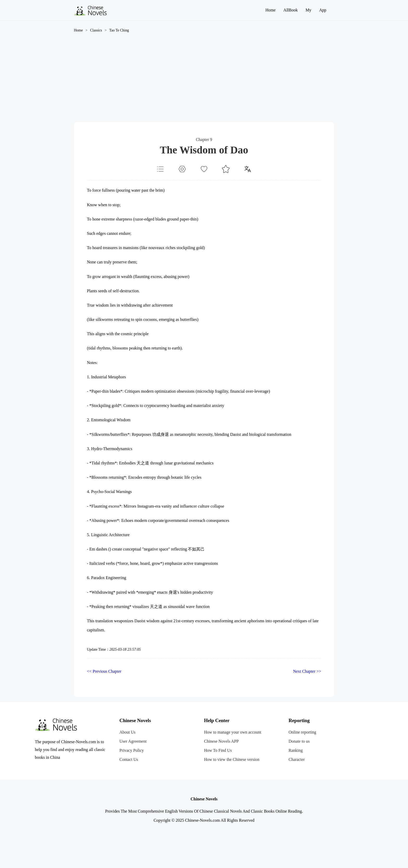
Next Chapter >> (307, 671)
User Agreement (133, 741)
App (323, 10)
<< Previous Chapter (104, 671)
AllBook (291, 10)
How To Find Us (218, 750)
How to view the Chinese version (232, 759)
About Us (127, 732)
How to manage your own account (233, 732)
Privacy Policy (132, 750)
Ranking (296, 750)
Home (270, 10)
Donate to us (299, 741)
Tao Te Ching (119, 30)
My (308, 10)
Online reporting (302, 732)
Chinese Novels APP (221, 741)
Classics (96, 30)
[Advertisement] (204, 83)
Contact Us (129, 759)
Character (297, 759)
